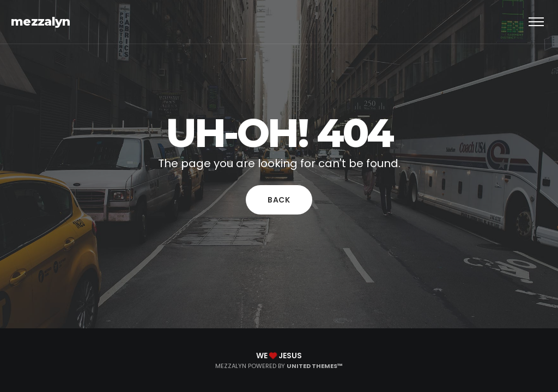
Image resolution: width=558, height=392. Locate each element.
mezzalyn (41, 22)
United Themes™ (315, 366)
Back (279, 200)
